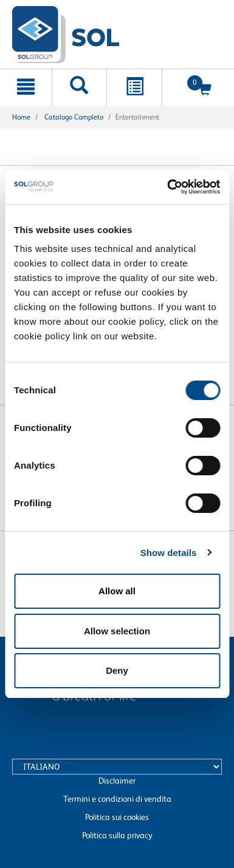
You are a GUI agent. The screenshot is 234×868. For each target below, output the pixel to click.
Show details (169, 553)
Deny (117, 670)
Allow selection (117, 631)
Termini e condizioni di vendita (117, 799)
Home (21, 117)
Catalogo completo (74, 117)
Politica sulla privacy (117, 835)
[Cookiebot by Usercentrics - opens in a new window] (168, 187)
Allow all (117, 591)
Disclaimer (117, 781)
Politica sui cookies (117, 817)
